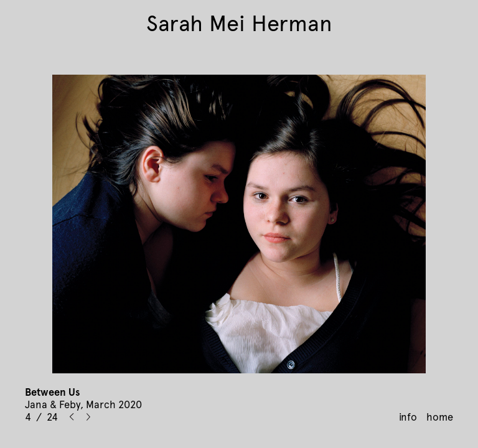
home (440, 417)
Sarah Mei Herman (239, 24)
